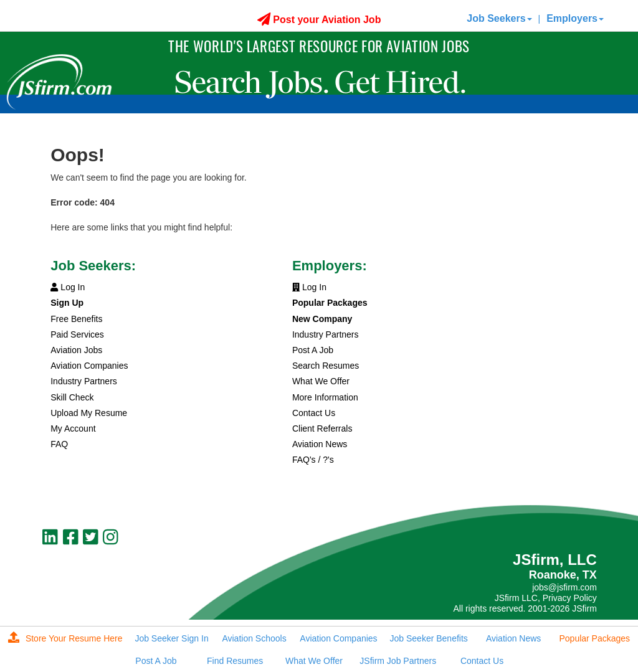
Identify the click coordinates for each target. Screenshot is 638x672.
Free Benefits (76, 319)
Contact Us (314, 413)
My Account (73, 428)
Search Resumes (326, 366)
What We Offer (321, 381)
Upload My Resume (89, 413)
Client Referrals (322, 428)
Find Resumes (235, 661)
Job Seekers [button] (499, 18)
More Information (325, 397)
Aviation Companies (89, 366)
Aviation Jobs (76, 350)
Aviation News (320, 444)
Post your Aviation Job (319, 20)
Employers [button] (575, 18)
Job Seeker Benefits (429, 638)
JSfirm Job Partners (398, 661)
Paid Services (77, 334)
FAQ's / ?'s (313, 460)
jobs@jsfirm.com (564, 587)
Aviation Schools (254, 638)
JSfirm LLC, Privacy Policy (546, 598)
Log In (68, 287)
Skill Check (72, 397)
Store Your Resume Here (65, 638)
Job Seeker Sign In (171, 638)
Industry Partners (84, 381)
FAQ (59, 444)
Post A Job (313, 350)
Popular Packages (594, 638)
